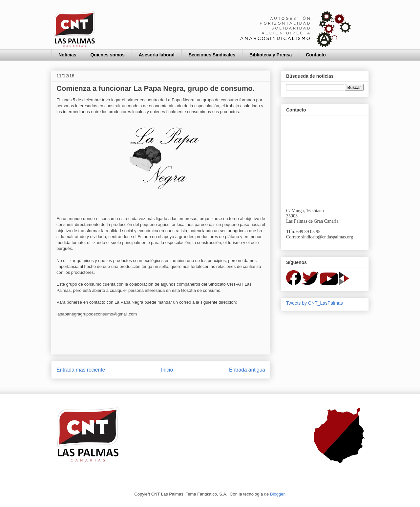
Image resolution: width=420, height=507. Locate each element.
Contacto (316, 55)
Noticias (67, 55)
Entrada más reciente (81, 370)
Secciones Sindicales (212, 55)
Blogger (277, 494)
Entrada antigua (247, 370)
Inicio (167, 370)
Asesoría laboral (157, 55)
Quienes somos (107, 55)
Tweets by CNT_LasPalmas (315, 303)
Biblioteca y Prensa (271, 55)
